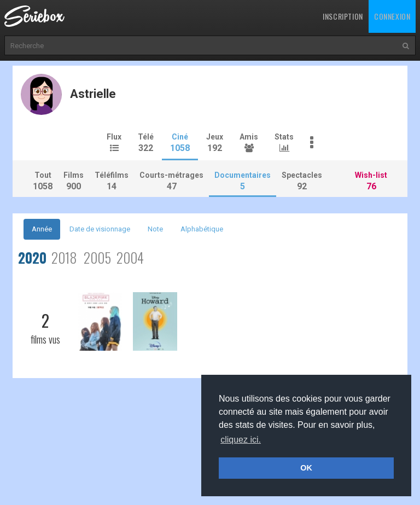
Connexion (392, 16)
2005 (97, 258)
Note (155, 229)
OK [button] (306, 468)
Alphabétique (202, 229)
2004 (130, 258)
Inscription (343, 16)
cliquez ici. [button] (241, 440)
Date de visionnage (100, 229)
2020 (32, 258)
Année (42, 229)
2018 (64, 258)
